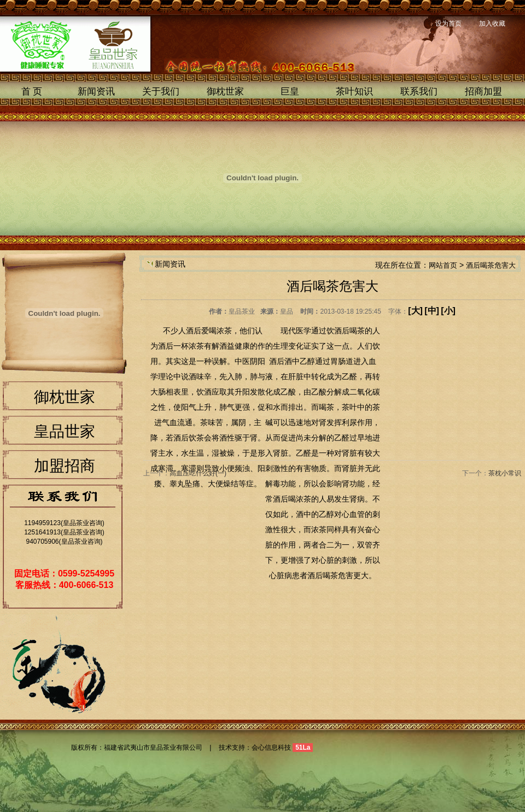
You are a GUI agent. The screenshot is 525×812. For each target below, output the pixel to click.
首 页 (32, 91)
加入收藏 (492, 23)
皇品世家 (65, 431)
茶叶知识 (354, 91)
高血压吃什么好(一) (198, 473)
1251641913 (42, 532)
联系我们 (419, 91)
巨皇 (290, 91)
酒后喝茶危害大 (491, 265)
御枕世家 (225, 91)
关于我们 (161, 91)
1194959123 (42, 523)
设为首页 (448, 23)
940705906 (42, 542)
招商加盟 (483, 91)
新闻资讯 (96, 91)
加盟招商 (65, 466)
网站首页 (443, 265)
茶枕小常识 (505, 473)
